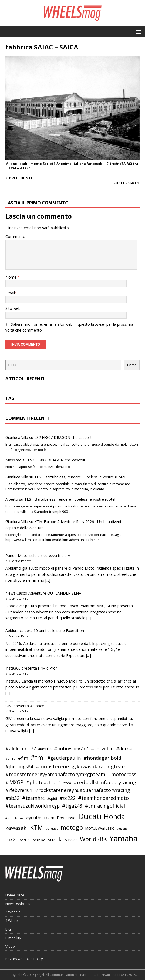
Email (10, 293)
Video (10, 946)
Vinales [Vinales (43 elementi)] (71, 840)
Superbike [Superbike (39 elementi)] (37, 840)
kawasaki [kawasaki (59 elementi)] (16, 828)
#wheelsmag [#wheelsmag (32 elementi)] (14, 818)
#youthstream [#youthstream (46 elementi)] (40, 818)
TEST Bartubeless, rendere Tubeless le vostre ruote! (80, 477)
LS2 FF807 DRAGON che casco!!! (63, 437)
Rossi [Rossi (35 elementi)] (22, 840)
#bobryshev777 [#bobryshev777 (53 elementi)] (71, 749)
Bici (8, 929)
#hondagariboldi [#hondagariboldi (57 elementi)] (103, 758)
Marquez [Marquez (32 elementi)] (52, 828)
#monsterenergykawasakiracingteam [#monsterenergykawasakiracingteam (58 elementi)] (81, 766)
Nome (11, 277)
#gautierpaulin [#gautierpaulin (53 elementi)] (64, 758)
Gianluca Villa (17, 437)
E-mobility (13, 938)
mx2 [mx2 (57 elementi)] (10, 839)
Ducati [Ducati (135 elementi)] (90, 816)
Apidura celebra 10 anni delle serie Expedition (45, 631)
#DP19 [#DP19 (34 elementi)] (10, 759)
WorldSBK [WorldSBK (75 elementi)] (93, 839)
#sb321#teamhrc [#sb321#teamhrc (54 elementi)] (25, 798)
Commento (15, 237)
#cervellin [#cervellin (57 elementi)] (102, 748)
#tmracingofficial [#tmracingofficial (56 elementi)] (105, 806)
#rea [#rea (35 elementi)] (67, 783)
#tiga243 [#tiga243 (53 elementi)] (72, 806)
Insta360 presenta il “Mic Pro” (31, 668)
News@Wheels (18, 904)
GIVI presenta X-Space (25, 706)
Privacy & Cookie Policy (24, 959)
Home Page (15, 895)
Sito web (13, 308)
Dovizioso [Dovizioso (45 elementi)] (66, 818)
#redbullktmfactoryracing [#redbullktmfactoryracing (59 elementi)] (105, 782)
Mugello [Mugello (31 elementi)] (122, 829)
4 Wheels (13, 921)
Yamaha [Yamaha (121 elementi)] (123, 838)
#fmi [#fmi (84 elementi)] (38, 757)
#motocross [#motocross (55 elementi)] (122, 774)
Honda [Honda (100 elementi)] (114, 816)
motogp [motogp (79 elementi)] (72, 827)
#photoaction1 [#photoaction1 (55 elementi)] (43, 782)
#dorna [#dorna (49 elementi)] (124, 749)
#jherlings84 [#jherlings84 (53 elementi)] (19, 767)
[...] (48, 580)
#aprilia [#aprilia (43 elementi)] (45, 749)
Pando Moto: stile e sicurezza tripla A (38, 555)
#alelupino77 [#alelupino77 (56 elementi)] (21, 748)
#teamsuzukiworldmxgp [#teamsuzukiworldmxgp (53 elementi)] (33, 806)
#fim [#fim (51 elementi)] (23, 758)
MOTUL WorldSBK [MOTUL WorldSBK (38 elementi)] (100, 828)
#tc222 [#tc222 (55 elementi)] (68, 798)
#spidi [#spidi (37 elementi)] (52, 798)
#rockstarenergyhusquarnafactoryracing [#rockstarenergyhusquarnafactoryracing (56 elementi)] (82, 790)
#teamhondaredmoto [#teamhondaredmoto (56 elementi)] (103, 798)
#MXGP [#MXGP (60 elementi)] (14, 782)
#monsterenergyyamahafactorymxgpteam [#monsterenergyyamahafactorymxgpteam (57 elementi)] (55, 774)
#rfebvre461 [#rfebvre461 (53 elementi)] (19, 790)
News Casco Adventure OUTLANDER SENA (43, 593)
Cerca (132, 365)
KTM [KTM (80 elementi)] (36, 827)
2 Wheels (13, 912)
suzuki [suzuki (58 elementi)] (55, 839)
